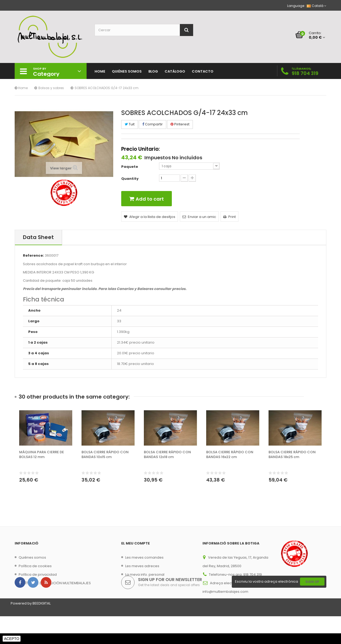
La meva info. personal (145, 575)
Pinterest (180, 124)
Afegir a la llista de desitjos (150, 217)
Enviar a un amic (199, 217)
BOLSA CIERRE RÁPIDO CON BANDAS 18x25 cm (292, 455)
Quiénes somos (32, 557)
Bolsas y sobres (51, 88)
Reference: (33, 256)
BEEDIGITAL (42, 631)
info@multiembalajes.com (225, 592)
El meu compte (135, 543)
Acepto (12, 639)
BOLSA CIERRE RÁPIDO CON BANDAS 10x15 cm (105, 455)
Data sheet (38, 237)
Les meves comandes (144, 557)
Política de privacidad (38, 575)
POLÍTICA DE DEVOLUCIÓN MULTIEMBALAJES (55, 583)
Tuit (130, 124)
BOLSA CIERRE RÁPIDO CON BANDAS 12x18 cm (167, 455)
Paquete (130, 167)
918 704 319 (305, 73)
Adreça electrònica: (227, 583)
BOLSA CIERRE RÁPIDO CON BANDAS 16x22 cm (230, 455)
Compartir (153, 124)
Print (230, 217)
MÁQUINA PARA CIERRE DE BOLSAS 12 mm (42, 455)
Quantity (130, 179)
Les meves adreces (142, 566)
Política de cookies (35, 566)
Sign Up (312, 609)
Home (21, 88)
